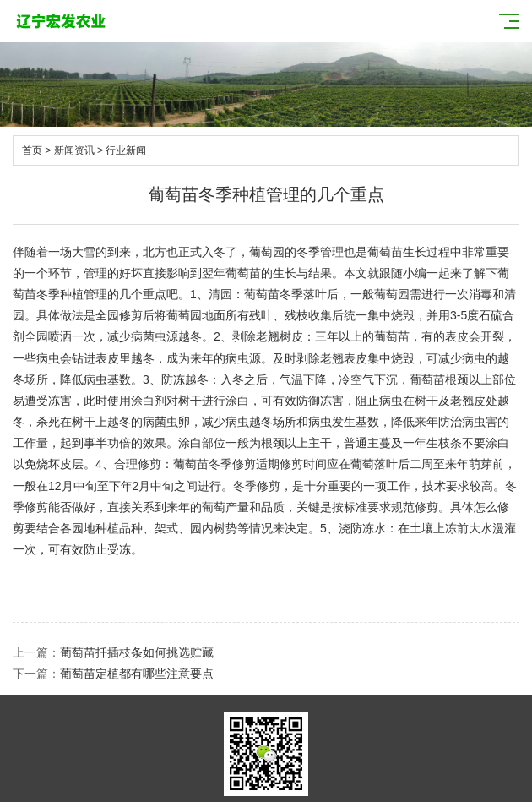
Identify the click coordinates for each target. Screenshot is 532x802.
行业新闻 (126, 150)
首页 (32, 150)
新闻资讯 (74, 150)
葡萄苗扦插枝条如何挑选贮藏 (137, 652)
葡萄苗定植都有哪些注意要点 (137, 674)
